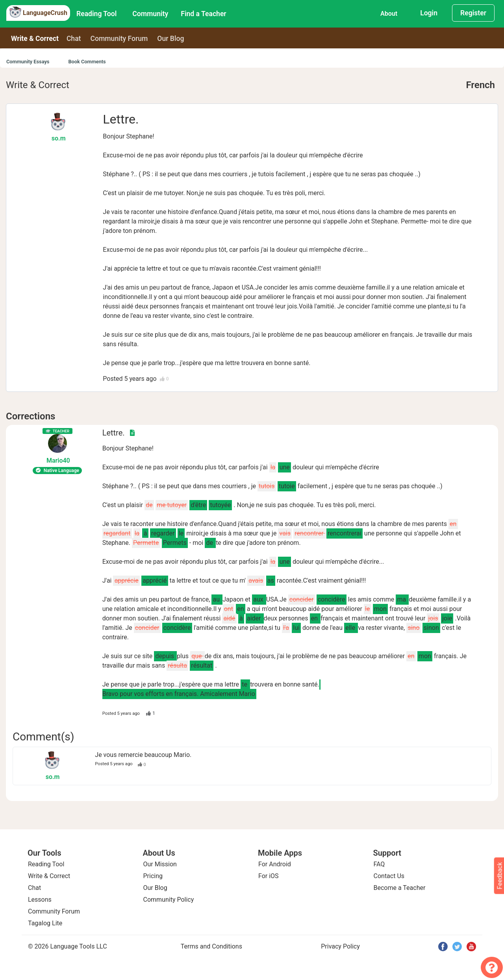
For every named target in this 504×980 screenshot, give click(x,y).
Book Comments (87, 62)
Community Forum (54, 911)
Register (473, 13)
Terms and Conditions (211, 946)
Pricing (153, 876)
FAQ (379, 864)
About (389, 14)
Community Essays (28, 62)
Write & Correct (35, 39)
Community (150, 14)
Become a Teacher (400, 888)
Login (429, 13)
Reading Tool (96, 14)
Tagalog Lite (45, 923)
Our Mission (160, 864)
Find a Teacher (203, 14)
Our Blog (155, 888)
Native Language (57, 471)
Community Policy (169, 900)
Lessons (40, 900)
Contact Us (389, 876)
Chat (74, 39)
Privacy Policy (340, 946)
